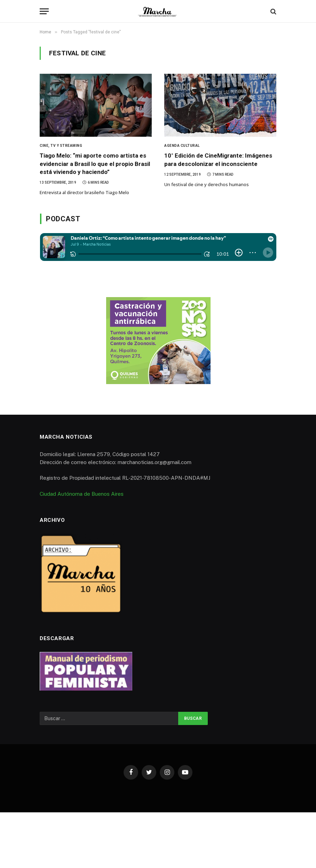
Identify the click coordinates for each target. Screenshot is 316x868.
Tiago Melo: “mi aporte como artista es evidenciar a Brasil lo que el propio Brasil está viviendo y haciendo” (95, 164)
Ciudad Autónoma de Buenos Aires (82, 494)
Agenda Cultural (182, 146)
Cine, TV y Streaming (61, 146)
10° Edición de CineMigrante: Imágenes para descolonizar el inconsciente (218, 160)
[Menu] (44, 11)
